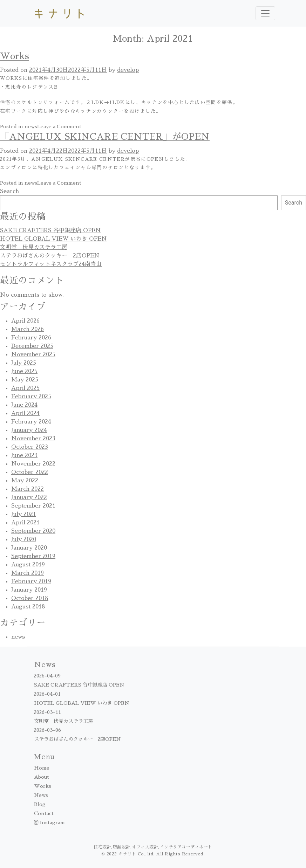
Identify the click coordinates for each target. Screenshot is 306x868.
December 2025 (32, 346)
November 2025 (33, 354)
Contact (44, 813)
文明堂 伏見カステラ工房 (34, 247)
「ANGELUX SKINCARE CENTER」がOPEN (105, 137)
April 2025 (25, 388)
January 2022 (29, 497)
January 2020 (29, 548)
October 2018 (30, 598)
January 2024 (29, 430)
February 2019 (31, 581)
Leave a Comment (59, 126)
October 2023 (30, 447)
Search (9, 191)
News (41, 795)
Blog (40, 804)
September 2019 (33, 556)
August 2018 (28, 607)
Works (15, 56)
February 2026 (31, 338)
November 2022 (33, 464)
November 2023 (33, 439)
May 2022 (25, 481)
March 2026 (28, 329)
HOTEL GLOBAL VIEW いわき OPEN (53, 239)
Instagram (49, 822)
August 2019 (28, 565)
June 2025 (24, 371)
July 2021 (24, 514)
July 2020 (24, 539)
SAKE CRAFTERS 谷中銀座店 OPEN (50, 230)
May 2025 (25, 380)
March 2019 (28, 573)
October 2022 (30, 472)
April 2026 (25, 321)
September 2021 (33, 506)
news (31, 126)
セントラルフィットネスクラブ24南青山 (51, 264)
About (42, 777)
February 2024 (31, 422)
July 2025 (24, 363)
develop (128, 70)
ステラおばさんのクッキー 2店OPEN (50, 256)
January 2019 (29, 590)
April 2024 (25, 413)
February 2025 (31, 397)
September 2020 (33, 531)
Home (42, 768)
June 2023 (24, 455)
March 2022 (28, 489)
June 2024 (24, 405)
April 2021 (25, 523)
